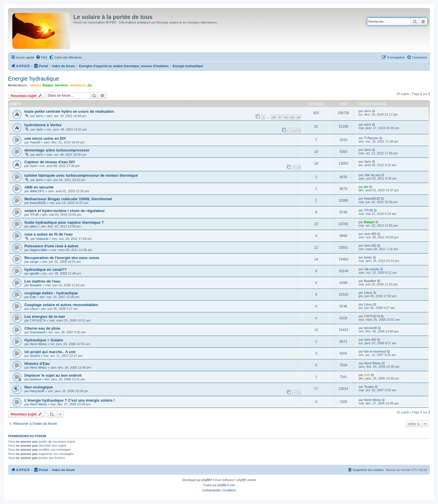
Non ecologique (39, 387)
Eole (33, 297)
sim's (39, 116)
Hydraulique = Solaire (44, 340)
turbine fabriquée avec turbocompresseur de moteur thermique (81, 175)
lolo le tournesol (375, 351)
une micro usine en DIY (45, 138)
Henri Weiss (38, 344)
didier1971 (37, 191)
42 (286, 117)
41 (280, 117)
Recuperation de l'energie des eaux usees (62, 258)
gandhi (35, 273)
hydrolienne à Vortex (43, 125)
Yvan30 (35, 142)
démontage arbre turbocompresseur (57, 150)
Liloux (368, 293)
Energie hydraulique (34, 79)
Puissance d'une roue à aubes (51, 246)
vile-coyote (372, 269)
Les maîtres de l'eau (42, 281)
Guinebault (37, 332)
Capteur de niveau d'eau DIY (50, 162)
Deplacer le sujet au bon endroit (53, 375)
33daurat (42, 239)
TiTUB (34, 215)
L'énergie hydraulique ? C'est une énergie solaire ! (70, 400)
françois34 (37, 391)
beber (368, 257)
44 (298, 117)
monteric (61, 85)
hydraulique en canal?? (45, 269)
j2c (90, 85)
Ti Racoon (371, 138)
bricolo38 (370, 328)
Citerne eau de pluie (42, 328)
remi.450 (370, 234)
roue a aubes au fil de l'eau (48, 234)
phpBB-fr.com (226, 485)
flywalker (36, 285)
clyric (39, 129)
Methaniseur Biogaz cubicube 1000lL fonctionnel (68, 199)
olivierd (35, 356)
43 (292, 117)
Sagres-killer (39, 250)
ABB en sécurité (39, 187)
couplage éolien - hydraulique (51, 293)
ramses (35, 85)
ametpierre (78, 85)
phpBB (206, 480)
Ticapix (369, 387)
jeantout (35, 379)
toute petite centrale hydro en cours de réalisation (69, 111)
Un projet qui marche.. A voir (50, 352)
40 (274, 117)
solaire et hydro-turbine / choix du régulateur (65, 211)
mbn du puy (372, 175)
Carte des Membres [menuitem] (68, 57)
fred (367, 375)
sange (34, 262)
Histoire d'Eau (37, 364)
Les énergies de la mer (45, 317)
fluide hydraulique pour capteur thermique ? (64, 222)
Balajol (48, 85)
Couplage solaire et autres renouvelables (61, 305)
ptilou (34, 226)
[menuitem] (42, 57)
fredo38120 (38, 203)
